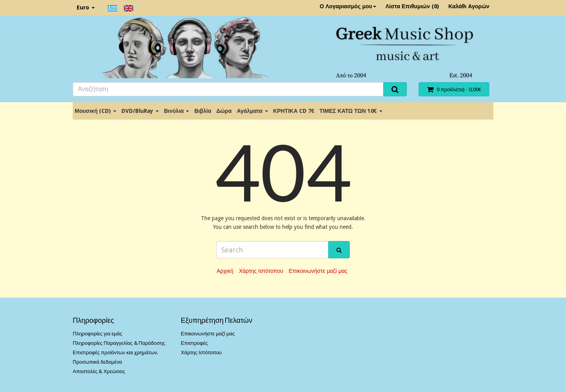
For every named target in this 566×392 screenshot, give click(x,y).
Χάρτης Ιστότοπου (261, 271)
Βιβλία (203, 111)
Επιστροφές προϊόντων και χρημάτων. (115, 352)
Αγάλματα (252, 111)
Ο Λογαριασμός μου (348, 6)
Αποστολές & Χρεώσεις (99, 371)
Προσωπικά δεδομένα (97, 362)
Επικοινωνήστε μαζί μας (318, 271)
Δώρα (224, 111)
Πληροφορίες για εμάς (97, 334)
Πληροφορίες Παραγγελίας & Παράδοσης (119, 343)
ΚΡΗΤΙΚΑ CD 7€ (294, 111)
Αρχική (225, 271)
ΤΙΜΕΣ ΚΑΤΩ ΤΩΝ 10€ (351, 111)
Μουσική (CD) (96, 111)
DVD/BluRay (140, 111)
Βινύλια (176, 111)
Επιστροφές (194, 343)
